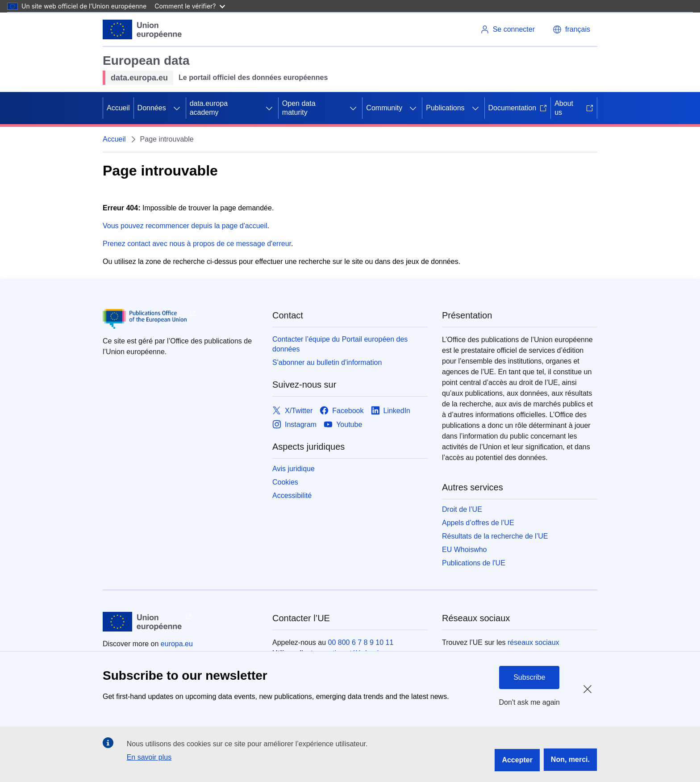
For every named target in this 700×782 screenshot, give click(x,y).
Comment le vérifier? (190, 6)
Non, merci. (570, 759)
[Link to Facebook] (342, 411)
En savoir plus (149, 757)
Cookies (285, 482)
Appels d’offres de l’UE (478, 523)
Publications (445, 108)
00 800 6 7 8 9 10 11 (361, 642)
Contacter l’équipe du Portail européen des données (340, 344)
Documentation (518, 108)
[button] (571, 29)
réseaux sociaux (533, 642)
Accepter (517, 760)
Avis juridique (294, 469)
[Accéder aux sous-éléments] (177, 108)
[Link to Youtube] (343, 424)
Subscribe (529, 677)
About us (574, 108)
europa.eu (177, 644)
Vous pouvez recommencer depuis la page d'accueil (185, 226)
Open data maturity (299, 108)
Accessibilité (292, 496)
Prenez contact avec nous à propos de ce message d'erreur (197, 244)
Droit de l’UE (462, 509)
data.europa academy (209, 108)
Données (152, 108)
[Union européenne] (142, 29)
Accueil (118, 108)
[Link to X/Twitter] (292, 411)
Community (384, 108)
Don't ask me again (529, 702)
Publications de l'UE (474, 563)
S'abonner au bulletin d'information (327, 362)
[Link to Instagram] (294, 424)
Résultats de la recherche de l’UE (495, 536)
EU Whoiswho (464, 550)
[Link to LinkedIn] (391, 411)
